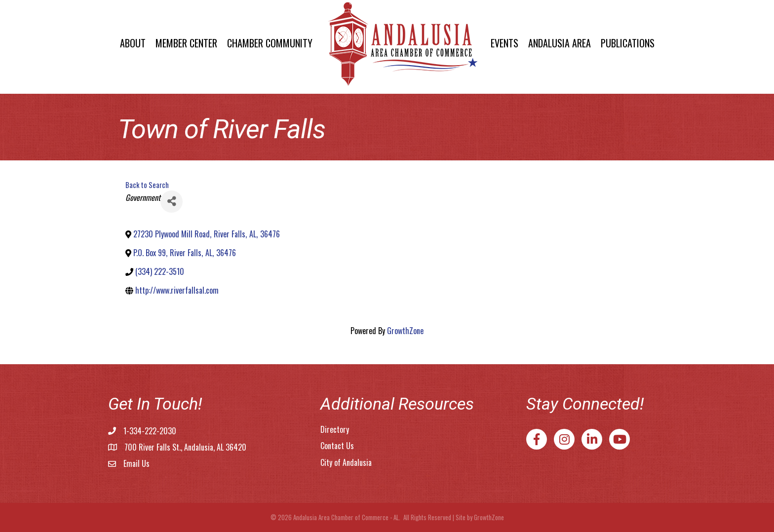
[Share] (172, 202)
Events (504, 43)
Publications (628, 43)
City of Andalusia (346, 462)
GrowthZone (405, 331)
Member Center (186, 43)
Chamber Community (270, 43)
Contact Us (337, 446)
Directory (335, 429)
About (133, 43)
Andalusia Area (560, 43)
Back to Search (147, 185)
